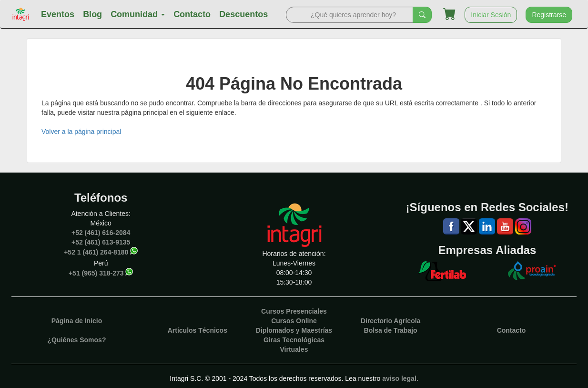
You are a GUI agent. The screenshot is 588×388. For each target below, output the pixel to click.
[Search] (350, 15)
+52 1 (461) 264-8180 (96, 252)
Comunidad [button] (138, 14)
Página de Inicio (77, 321)
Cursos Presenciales (294, 311)
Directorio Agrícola (391, 321)
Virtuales (294, 349)
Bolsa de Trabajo (391, 330)
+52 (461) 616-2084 (101, 233)
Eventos (58, 14)
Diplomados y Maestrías (294, 330)
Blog (92, 14)
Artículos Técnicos (198, 330)
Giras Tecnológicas (294, 340)
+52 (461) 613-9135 (101, 242)
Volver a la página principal (81, 132)
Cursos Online (294, 321)
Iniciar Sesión (491, 15)
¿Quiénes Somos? (77, 340)
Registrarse (549, 15)
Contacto (192, 14)
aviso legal (399, 378)
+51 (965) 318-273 (96, 273)
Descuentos (243, 14)
